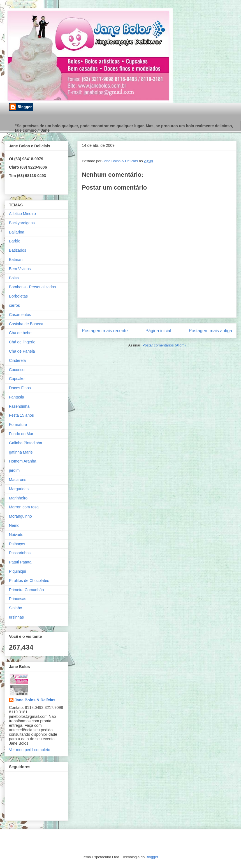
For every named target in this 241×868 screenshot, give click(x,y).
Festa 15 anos (21, 415)
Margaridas (19, 489)
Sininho (16, 608)
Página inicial (158, 331)
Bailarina (17, 232)
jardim (14, 470)
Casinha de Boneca (26, 324)
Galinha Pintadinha (26, 443)
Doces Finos (20, 388)
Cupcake (17, 379)
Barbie (15, 241)
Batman (16, 260)
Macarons (18, 480)
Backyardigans (22, 223)
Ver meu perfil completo (30, 750)
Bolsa (14, 278)
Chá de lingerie (22, 342)
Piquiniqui (18, 571)
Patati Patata (20, 562)
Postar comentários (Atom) (164, 345)
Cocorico (17, 370)
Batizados (18, 250)
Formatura (18, 424)
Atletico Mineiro (22, 214)
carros (14, 305)
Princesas (18, 599)
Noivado (16, 535)
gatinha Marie (21, 452)
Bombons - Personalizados (32, 287)
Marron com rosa (24, 507)
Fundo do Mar (21, 434)
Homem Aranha (23, 461)
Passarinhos (20, 553)
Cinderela (17, 360)
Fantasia (17, 397)
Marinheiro (18, 498)
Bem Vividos (20, 269)
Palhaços (17, 544)
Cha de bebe (20, 333)
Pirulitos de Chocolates (29, 581)
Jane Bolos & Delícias (35, 700)
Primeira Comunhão (26, 590)
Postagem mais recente (105, 331)
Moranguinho (20, 516)
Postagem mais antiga (210, 331)
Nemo (14, 525)
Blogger (152, 857)
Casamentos (20, 315)
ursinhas (16, 617)
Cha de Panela (22, 351)
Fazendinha (19, 406)
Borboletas (18, 296)
